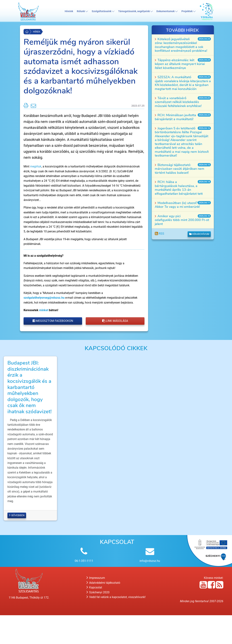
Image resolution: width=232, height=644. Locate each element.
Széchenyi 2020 (98, 621)
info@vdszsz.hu (150, 589)
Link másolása (115, 321)
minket (44, 310)
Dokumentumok (167, 11)
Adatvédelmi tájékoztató (103, 611)
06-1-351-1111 (84, 589)
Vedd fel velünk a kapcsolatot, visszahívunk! (116, 626)
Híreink (69, 11)
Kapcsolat (94, 616)
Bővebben (17, 544)
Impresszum (96, 607)
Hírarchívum (199, 234)
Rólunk (82, 11)
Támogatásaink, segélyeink (135, 11)
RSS (159, 234)
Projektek (188, 11)
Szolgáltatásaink (103, 11)
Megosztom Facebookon (53, 321)
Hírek (37, 32)
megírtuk (36, 166)
